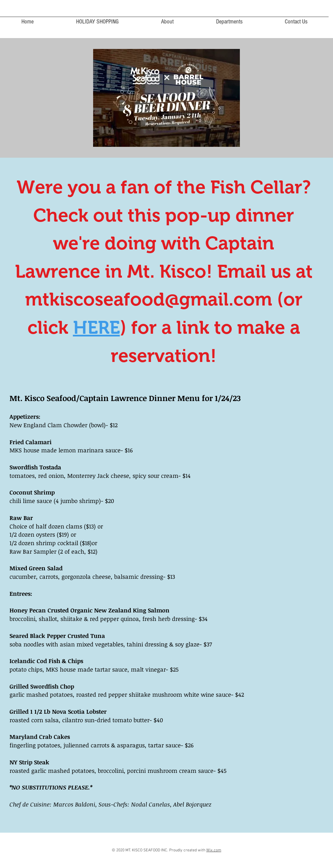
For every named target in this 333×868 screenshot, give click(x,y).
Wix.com (214, 850)
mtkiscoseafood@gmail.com (149, 299)
